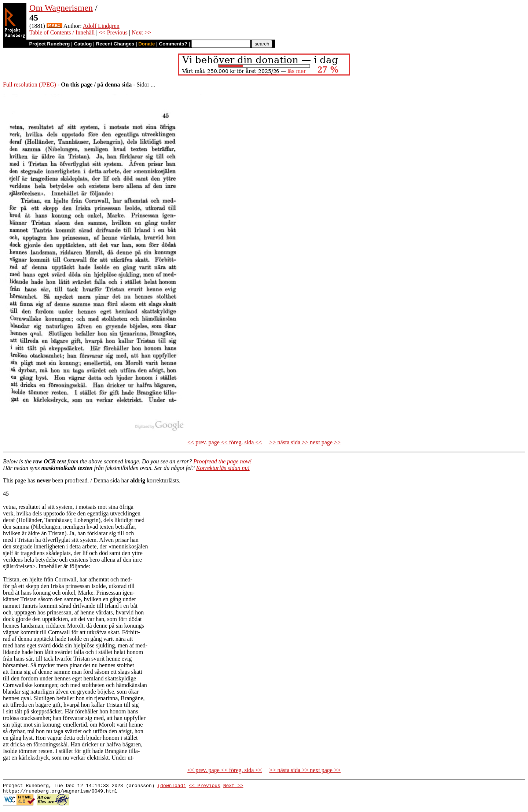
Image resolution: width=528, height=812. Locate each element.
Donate (146, 44)
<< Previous (113, 32)
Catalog (83, 44)
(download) (172, 786)
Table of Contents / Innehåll (62, 32)
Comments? (173, 44)
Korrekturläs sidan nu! (223, 468)
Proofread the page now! (222, 461)
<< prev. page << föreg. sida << (225, 442)
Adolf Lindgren (101, 26)
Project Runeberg (49, 44)
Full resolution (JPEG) (30, 84)
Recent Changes (115, 44)
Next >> (141, 32)
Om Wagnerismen (61, 8)
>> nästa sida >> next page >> (305, 442)
